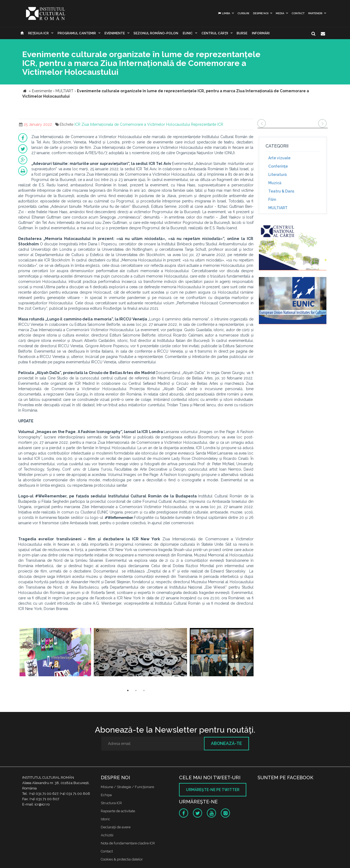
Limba (224, 13)
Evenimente (115, 33)
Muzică (275, 183)
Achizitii (107, 835)
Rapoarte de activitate (118, 811)
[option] (55, 653)
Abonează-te (226, 743)
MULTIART (278, 208)
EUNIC (188, 33)
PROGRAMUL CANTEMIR (77, 33)
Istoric (105, 819)
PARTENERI (315, 13)
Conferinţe (278, 166)
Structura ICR (111, 803)
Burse (242, 33)
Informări (261, 33)
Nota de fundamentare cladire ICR (128, 843)
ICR (77, 124)
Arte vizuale (279, 158)
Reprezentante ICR (207, 124)
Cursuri (243, 13)
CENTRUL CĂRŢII (215, 33)
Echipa (106, 795)
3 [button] (144, 690)
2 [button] (136, 690)
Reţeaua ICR (38, 33)
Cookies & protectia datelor (122, 859)
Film (272, 200)
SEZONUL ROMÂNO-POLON (156, 33)
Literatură (278, 175)
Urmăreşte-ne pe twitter (213, 790)
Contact (298, 13)
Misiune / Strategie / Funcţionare (127, 787)
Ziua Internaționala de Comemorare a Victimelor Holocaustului (136, 124)
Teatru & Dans (281, 191)
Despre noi (261, 13)
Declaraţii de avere (116, 827)
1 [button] (128, 690)
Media (280, 13)
